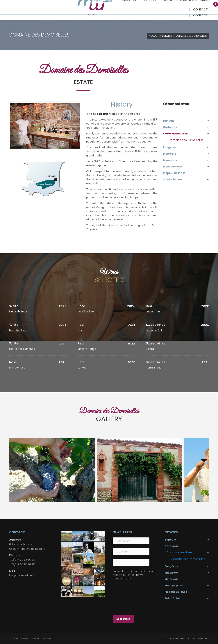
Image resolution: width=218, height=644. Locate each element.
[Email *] (131, 562)
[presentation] (128, 597)
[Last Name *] (131, 552)
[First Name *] (131, 541)
